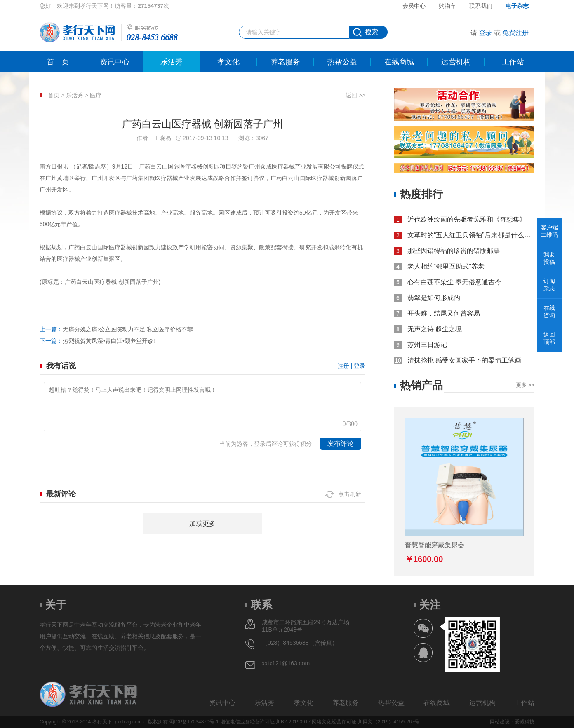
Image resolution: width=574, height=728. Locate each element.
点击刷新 (350, 494)
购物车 (447, 6)
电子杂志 (517, 6)
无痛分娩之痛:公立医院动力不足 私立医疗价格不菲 (128, 329)
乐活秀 (172, 62)
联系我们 (481, 6)
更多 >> (525, 385)
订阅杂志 (549, 285)
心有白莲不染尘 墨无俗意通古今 (454, 282)
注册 (343, 366)
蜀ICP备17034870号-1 (194, 722)
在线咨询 (549, 311)
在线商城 (399, 62)
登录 (485, 33)
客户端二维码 (549, 231)
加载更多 (202, 523)
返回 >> (355, 95)
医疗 (96, 95)
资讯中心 (115, 62)
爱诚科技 (525, 722)
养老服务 (285, 62)
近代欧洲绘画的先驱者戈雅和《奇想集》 (467, 219)
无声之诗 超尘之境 (435, 329)
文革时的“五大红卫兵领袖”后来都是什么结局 (471, 235)
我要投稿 (549, 258)
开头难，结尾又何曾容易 (444, 313)
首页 (58, 62)
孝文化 (228, 62)
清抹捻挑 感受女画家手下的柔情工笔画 (464, 360)
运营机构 (456, 62)
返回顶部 (549, 338)
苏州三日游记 (427, 345)
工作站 (513, 62)
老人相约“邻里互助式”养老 (446, 266)
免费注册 (515, 33)
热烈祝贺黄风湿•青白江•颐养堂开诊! (109, 341)
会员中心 (414, 6)
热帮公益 (342, 62)
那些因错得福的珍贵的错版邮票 (454, 251)
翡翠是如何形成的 (434, 298)
